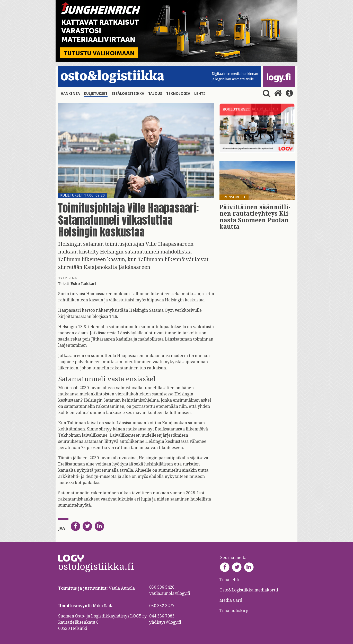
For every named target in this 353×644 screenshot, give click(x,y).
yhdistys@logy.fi (165, 622)
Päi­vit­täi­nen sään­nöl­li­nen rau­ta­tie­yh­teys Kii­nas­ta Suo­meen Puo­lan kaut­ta (255, 217)
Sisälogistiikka (128, 94)
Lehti (200, 94)
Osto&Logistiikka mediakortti (249, 590)
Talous (155, 94)
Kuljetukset (96, 94)
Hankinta (70, 94)
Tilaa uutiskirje (235, 611)
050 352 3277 (162, 606)
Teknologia (178, 94)
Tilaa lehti (229, 580)
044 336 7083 (162, 616)
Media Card (231, 600)
